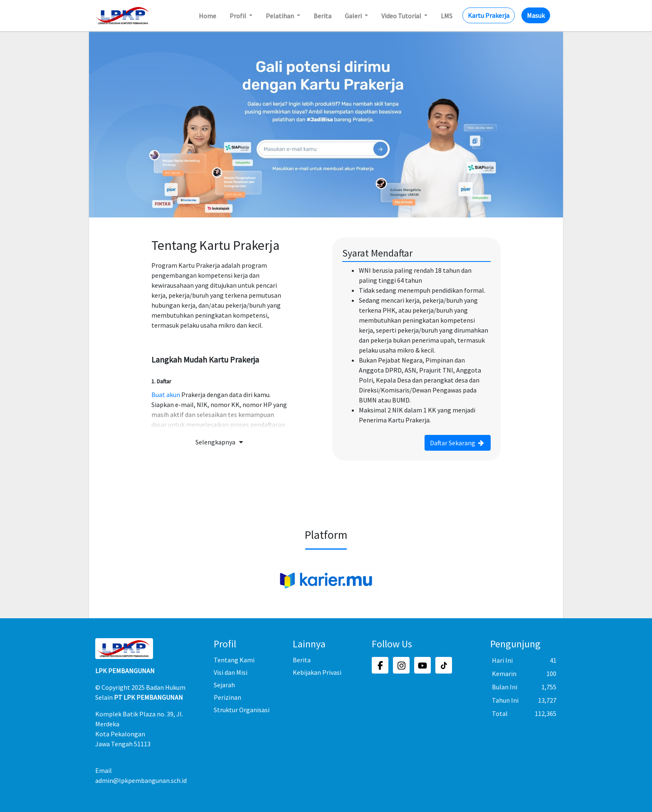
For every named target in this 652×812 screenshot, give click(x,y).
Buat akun (166, 395)
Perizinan (227, 697)
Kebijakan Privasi (317, 672)
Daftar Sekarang (458, 443)
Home (207, 16)
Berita (322, 16)
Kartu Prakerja (489, 15)
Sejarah (224, 685)
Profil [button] (238, 16)
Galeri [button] (354, 16)
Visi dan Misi (231, 672)
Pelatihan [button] (280, 16)
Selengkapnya (220, 442)
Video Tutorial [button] (402, 16)
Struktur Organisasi (242, 710)
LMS (447, 16)
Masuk (536, 15)
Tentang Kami (234, 660)
